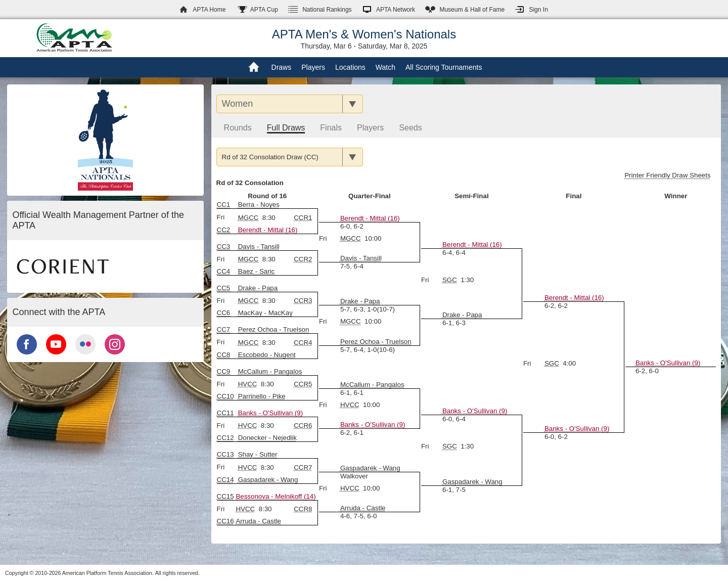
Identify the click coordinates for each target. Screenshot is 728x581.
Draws (282, 67)
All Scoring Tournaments (444, 67)
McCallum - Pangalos (270, 371)
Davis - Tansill (361, 258)
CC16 (225, 521)
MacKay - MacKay (265, 313)
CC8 (224, 355)
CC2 (224, 230)
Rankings (327, 10)
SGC (450, 280)
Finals (331, 128)
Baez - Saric (257, 271)
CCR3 (303, 301)
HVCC (248, 384)
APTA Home (209, 10)
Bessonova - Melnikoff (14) (276, 496)
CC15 (225, 496)
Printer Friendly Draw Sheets (667, 175)
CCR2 (303, 259)
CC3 (224, 247)
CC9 (224, 371)
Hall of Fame (472, 10)
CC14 (225, 480)
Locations (350, 67)
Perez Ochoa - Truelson (376, 342)
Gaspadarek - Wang (472, 482)
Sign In (538, 10)
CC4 (224, 271)
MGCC (248, 218)
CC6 (224, 313)
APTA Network (396, 10)
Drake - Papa (462, 315)
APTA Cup (264, 10)
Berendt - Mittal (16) (268, 230)
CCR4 (303, 343)
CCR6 (303, 426)
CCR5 (303, 384)
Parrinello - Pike (262, 396)
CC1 (224, 205)
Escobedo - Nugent (267, 355)
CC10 (225, 396)
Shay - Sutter (258, 454)
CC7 (224, 329)
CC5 (224, 288)
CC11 (225, 413)
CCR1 (303, 218)
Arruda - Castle (363, 508)
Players (313, 67)
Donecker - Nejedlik (267, 438)
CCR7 (303, 467)
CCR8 (303, 509)
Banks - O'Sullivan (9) (577, 429)
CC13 (225, 454)
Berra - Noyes (259, 205)
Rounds (238, 128)
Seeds (410, 128)
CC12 (225, 438)
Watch (385, 67)
